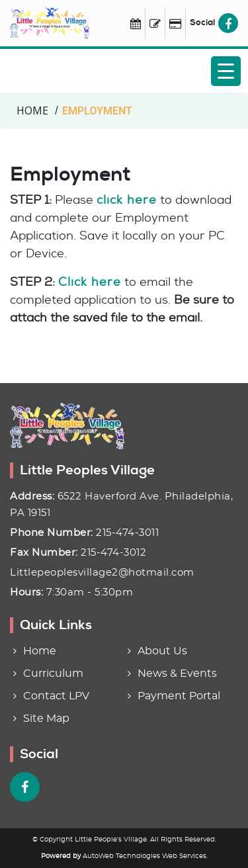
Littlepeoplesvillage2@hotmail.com (102, 573)
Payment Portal (179, 696)
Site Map (46, 718)
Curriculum (53, 673)
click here (127, 200)
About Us (162, 651)
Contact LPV (56, 696)
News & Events (177, 673)
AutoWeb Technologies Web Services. (145, 856)
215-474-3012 (113, 553)
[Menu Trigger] (226, 71)
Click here (90, 282)
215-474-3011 (127, 533)
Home (40, 651)
